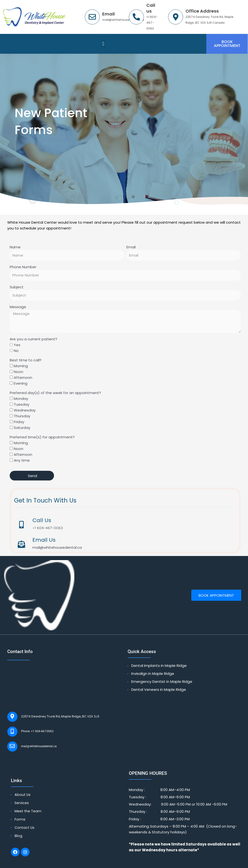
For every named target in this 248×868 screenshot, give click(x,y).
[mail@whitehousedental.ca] (11, 738)
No (16, 351)
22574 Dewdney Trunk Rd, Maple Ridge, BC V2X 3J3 (50, 713)
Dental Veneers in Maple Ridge (159, 688)
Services (22, 792)
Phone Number (23, 268)
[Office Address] (176, 17)
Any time (22, 461)
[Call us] (136, 17)
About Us (23, 784)
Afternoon (23, 378)
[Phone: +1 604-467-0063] (11, 726)
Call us (151, 8)
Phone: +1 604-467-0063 (32, 726)
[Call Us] (21, 525)
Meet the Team (29, 800)
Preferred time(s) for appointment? (42, 438)
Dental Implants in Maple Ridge (159, 664)
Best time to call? (26, 361)
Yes (17, 346)
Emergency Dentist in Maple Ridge (162, 680)
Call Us (41, 521)
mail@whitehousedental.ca (33, 738)
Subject (17, 287)
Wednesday (25, 411)
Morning (21, 367)
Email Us (43, 539)
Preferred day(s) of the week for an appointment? (55, 393)
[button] (103, 44)
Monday (21, 399)
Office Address (202, 11)
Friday (19, 423)
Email (108, 14)
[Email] (92, 17)
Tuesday (22, 405)
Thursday (22, 417)
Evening (21, 384)
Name (15, 247)
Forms (20, 808)
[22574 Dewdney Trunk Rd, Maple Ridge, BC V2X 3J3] (11, 714)
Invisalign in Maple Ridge (153, 672)
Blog (18, 824)
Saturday (22, 428)
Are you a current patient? (33, 340)
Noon (19, 372)
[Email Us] (21, 543)
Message (18, 308)
